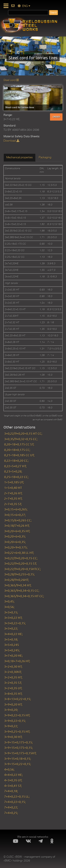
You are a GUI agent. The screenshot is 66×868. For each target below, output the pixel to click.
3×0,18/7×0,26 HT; (17, 525)
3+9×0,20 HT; (13, 704)
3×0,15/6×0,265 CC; (18, 520)
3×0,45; (9, 601)
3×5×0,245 (12, 645)
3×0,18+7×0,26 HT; (18, 661)
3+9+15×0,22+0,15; (18, 764)
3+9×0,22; (11, 726)
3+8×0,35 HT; (13, 693)
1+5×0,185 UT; (14, 482)
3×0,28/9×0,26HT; (17, 580)
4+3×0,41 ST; (13, 786)
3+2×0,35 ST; (13, 683)
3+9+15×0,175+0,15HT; (20, 753)
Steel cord (11, 80)
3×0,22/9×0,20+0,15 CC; (21, 558)
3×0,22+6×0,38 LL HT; (19, 553)
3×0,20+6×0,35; (15, 536)
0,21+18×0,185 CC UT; (19, 455)
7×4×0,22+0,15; (15, 802)
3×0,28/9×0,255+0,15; (19, 574)
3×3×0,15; (11, 612)
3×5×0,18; (11, 639)
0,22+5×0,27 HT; (15, 466)
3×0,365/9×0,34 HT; (18, 585)
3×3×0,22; (11, 628)
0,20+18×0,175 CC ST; (19, 444)
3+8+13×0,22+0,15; (18, 699)
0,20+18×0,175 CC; (17, 450)
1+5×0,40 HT (13, 488)
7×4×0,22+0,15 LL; (17, 796)
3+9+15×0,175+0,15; (18, 742)
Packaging (45, 157)
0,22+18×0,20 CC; (16, 460)
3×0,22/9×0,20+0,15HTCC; (23, 569)
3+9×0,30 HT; (13, 737)
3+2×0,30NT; (13, 672)
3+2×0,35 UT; (13, 688)
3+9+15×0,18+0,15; (18, 758)
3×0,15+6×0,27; (15, 515)
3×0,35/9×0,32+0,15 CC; (21, 439)
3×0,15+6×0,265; (16, 509)
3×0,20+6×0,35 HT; (17, 531)
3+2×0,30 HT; (13, 666)
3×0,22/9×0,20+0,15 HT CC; (23, 433)
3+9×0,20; (11, 710)
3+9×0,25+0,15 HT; (17, 731)
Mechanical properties (20, 157)
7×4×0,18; (11, 791)
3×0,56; (9, 607)
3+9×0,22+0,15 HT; (17, 715)
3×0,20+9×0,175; (16, 547)
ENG (24, 6)
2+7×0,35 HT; (13, 498)
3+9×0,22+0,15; (15, 721)
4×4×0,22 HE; (13, 775)
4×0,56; (9, 769)
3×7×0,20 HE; (13, 655)
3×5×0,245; (12, 650)
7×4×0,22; (11, 807)
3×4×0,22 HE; (13, 634)
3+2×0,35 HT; (13, 677)
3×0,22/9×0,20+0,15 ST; (21, 563)
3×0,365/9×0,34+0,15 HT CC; (24, 596)
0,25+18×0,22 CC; (16, 477)
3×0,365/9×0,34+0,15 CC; (22, 590)
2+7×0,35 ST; (13, 504)
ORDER (56, 117)
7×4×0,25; (11, 813)
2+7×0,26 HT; (13, 493)
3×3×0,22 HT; (13, 618)
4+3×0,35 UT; (13, 780)
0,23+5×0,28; (13, 471)
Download (11, 141)
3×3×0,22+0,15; (15, 623)
